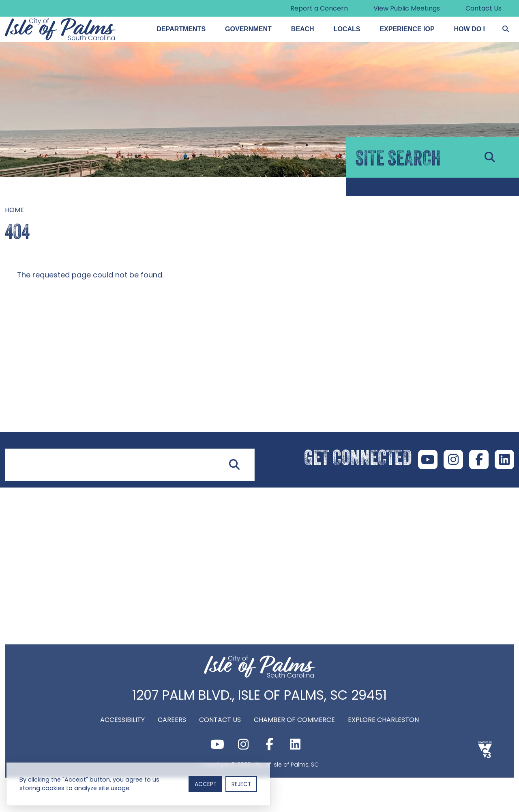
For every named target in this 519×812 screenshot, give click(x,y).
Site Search (22, 444)
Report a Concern (319, 8)
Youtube (428, 460)
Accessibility (122, 719)
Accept (206, 784)
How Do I (470, 29)
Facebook (479, 460)
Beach (303, 29)
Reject (241, 784)
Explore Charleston (383, 719)
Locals (347, 29)
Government (248, 29)
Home (14, 210)
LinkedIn (504, 460)
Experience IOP (407, 29)
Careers (172, 719)
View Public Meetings (407, 8)
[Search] (506, 29)
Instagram (453, 460)
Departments (181, 29)
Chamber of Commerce (294, 719)
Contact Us (484, 8)
